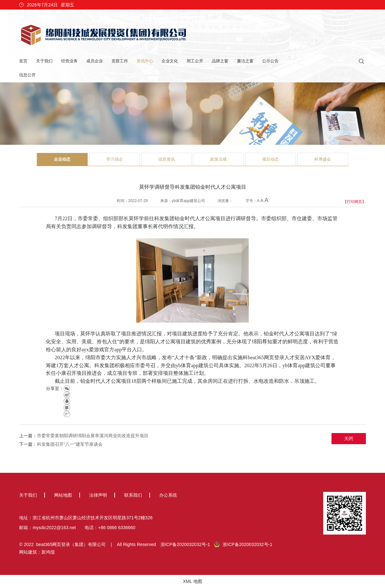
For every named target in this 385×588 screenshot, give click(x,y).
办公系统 (168, 495)
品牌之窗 (220, 61)
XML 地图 (192, 581)
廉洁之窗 (245, 61)
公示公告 (270, 61)
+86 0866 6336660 (117, 528)
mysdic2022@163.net (54, 528)
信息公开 (27, 75)
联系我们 (133, 495)
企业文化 (170, 61)
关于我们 (44, 61)
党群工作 (120, 61)
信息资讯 (167, 159)
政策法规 (218, 159)
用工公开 (195, 61)
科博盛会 (323, 159)
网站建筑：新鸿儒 (37, 552)
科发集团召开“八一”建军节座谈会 (70, 444)
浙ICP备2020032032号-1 (185, 544)
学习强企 (115, 159)
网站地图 (63, 495)
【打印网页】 (354, 202)
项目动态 (270, 159)
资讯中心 (145, 61)
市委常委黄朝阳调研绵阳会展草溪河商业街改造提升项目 (93, 436)
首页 (23, 61)
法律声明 (98, 495)
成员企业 (95, 61)
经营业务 (69, 61)
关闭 (349, 438)
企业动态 (62, 159)
